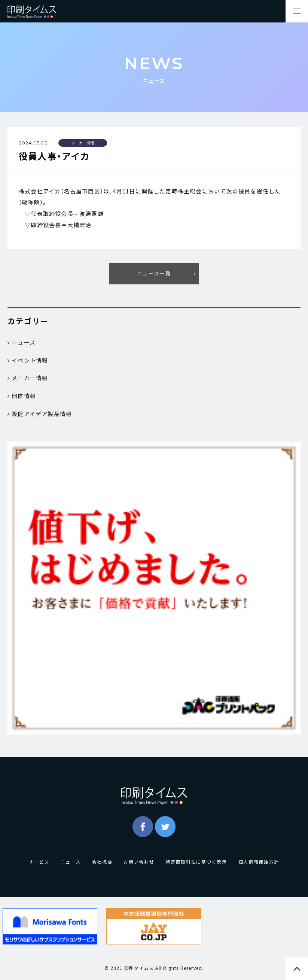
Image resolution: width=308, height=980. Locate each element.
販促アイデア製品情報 (40, 414)
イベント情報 (28, 360)
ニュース (22, 342)
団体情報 (22, 396)
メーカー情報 (28, 378)
